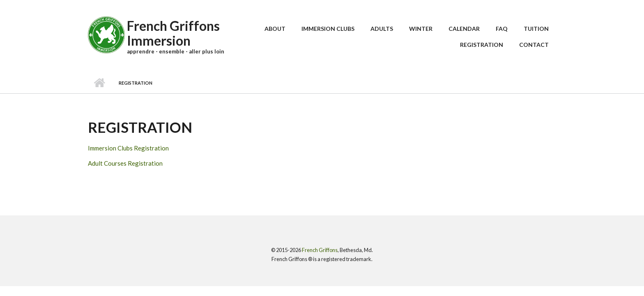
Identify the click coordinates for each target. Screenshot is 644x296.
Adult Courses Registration (125, 163)
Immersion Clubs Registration (128, 148)
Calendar (464, 29)
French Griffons (320, 250)
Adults (382, 29)
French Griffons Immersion (173, 33)
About (275, 29)
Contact (534, 45)
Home (99, 83)
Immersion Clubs (328, 29)
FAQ (502, 29)
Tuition (536, 29)
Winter (421, 29)
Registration (482, 45)
